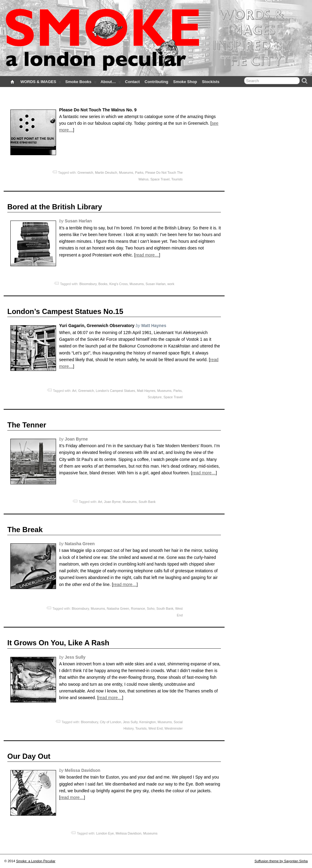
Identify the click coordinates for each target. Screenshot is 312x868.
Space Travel (160, 179)
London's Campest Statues (115, 391)
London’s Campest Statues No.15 (65, 311)
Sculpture (155, 397)
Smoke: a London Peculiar (36, 861)
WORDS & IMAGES (41, 83)
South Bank (147, 502)
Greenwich (85, 173)
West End (156, 728)
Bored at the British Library (55, 207)
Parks (139, 173)
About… (111, 83)
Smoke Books (81, 83)
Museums (126, 173)
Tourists (177, 179)
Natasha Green (118, 608)
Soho (151, 608)
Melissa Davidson (128, 833)
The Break (25, 530)
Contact (132, 82)
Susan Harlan (156, 284)
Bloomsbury (88, 284)
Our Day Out (29, 756)
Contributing (157, 82)
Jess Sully (130, 722)
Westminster (174, 728)
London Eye (105, 833)
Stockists (211, 82)
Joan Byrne (112, 502)
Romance (138, 608)
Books (103, 284)
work (171, 284)
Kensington (147, 722)
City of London (111, 722)
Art (74, 391)
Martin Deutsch (106, 173)
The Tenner (27, 425)
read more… (147, 255)
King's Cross (119, 284)
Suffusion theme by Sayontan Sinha (281, 861)
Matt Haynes (146, 391)
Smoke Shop (185, 82)
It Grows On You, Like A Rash (58, 643)
